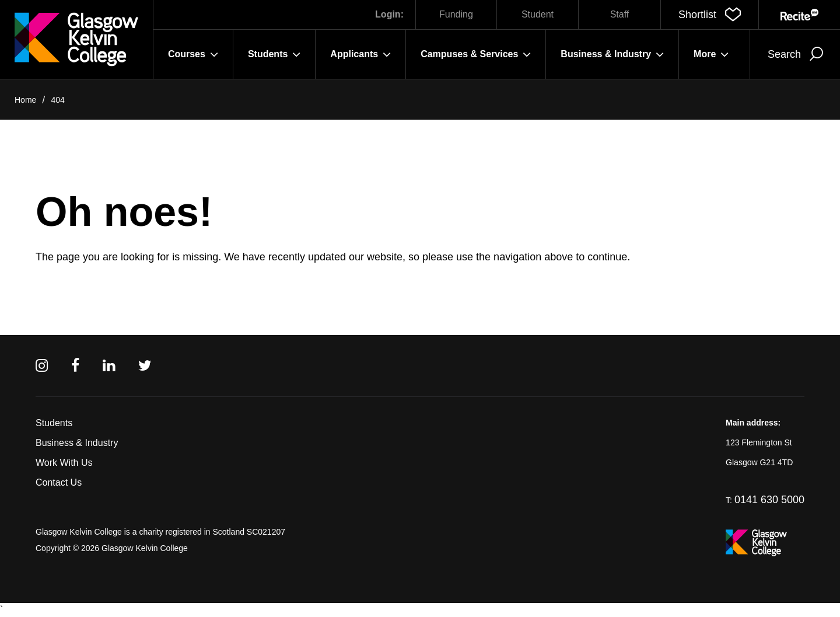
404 (57, 100)
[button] (710, 15)
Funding (456, 14)
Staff (620, 14)
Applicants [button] (360, 54)
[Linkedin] (109, 366)
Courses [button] (193, 54)
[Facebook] (75, 366)
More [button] (711, 54)
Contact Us (59, 482)
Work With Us (64, 463)
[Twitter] (145, 366)
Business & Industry (77, 443)
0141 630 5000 (769, 500)
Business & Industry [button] (612, 54)
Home (25, 100)
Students (54, 423)
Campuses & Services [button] (476, 54)
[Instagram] (42, 366)
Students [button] (274, 54)
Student (538, 14)
